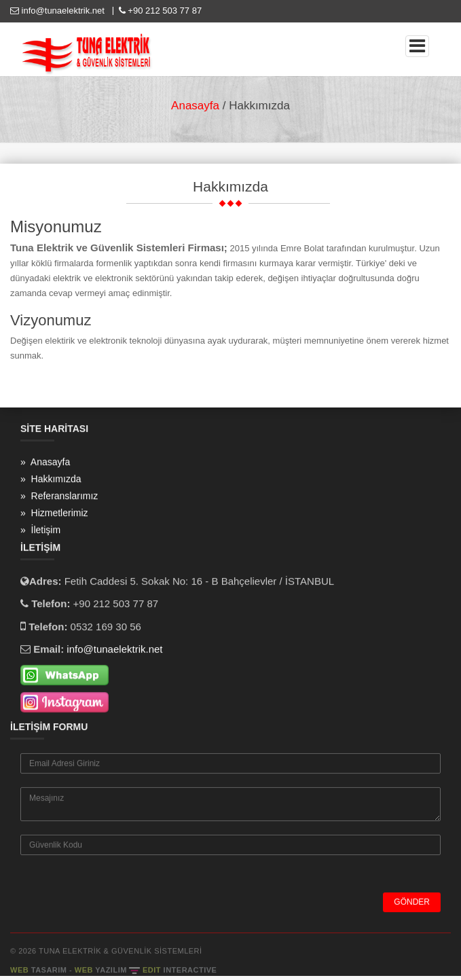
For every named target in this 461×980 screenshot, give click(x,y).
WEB (40, 970)
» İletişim (40, 530)
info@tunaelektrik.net (59, 11)
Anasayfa (195, 106)
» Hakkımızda (51, 479)
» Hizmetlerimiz (54, 513)
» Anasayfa (45, 462)
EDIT (180, 970)
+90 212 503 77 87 (159, 11)
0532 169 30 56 (106, 627)
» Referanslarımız (59, 496)
